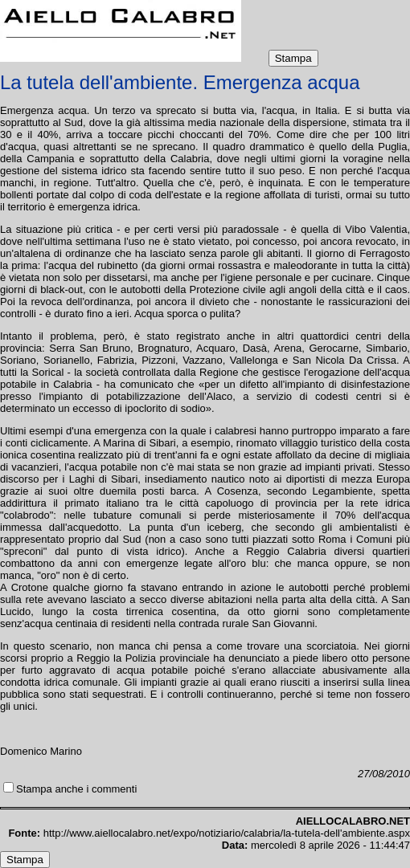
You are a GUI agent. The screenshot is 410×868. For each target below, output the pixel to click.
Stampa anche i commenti (76, 789)
